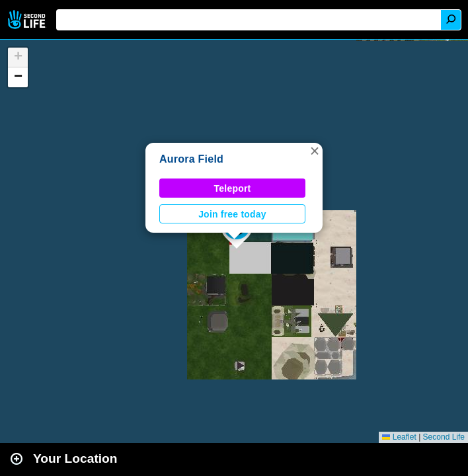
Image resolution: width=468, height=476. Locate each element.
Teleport (233, 188)
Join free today (232, 214)
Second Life (28, 20)
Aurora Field (191, 159)
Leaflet (399, 437)
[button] (315, 151)
